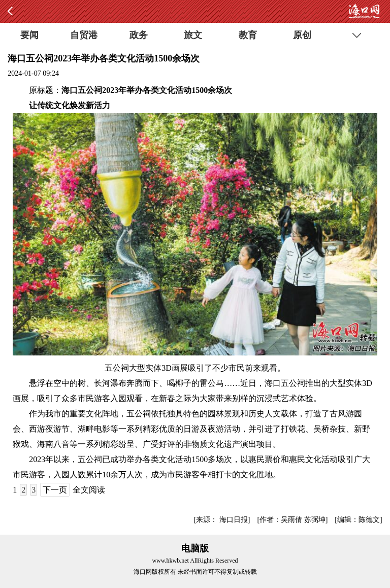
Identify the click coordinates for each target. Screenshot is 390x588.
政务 (139, 35)
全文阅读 (89, 490)
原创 (302, 35)
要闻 (29, 35)
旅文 (193, 35)
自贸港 (84, 35)
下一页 (55, 490)
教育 (248, 35)
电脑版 (195, 548)
